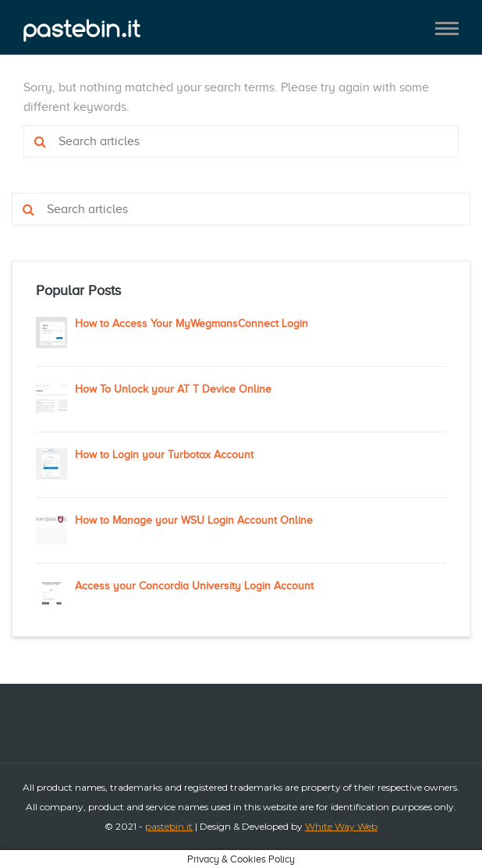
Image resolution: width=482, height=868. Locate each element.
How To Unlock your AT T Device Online (173, 389)
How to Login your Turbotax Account (164, 455)
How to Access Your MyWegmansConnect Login (191, 324)
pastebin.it (169, 826)
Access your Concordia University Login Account (194, 586)
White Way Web (341, 826)
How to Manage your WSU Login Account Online (194, 520)
